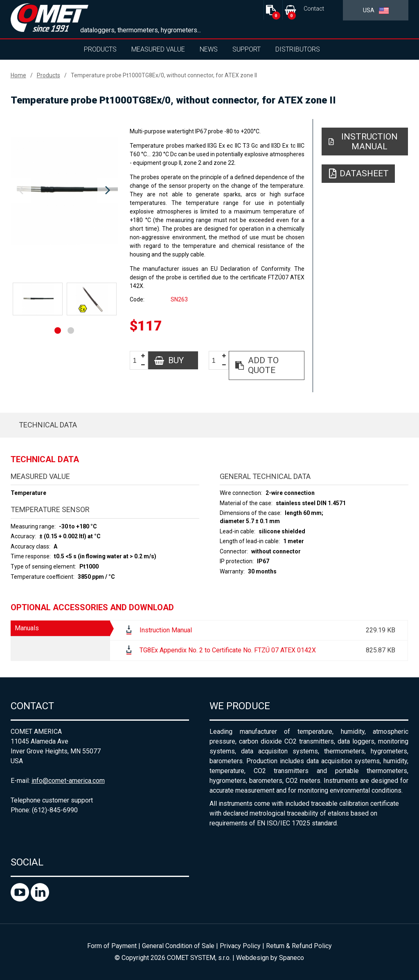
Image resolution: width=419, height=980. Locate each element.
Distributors (298, 49)
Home (18, 75)
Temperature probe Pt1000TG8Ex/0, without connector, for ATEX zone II (164, 75)
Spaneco (292, 958)
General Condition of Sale (178, 946)
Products (100, 49)
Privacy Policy (240, 946)
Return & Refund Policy (299, 946)
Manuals (27, 628)
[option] (64, 191)
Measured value (158, 49)
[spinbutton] (138, 361)
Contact (314, 9)
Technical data (48, 425)
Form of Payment (112, 946)
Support (247, 49)
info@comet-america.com (68, 781)
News (209, 49)
